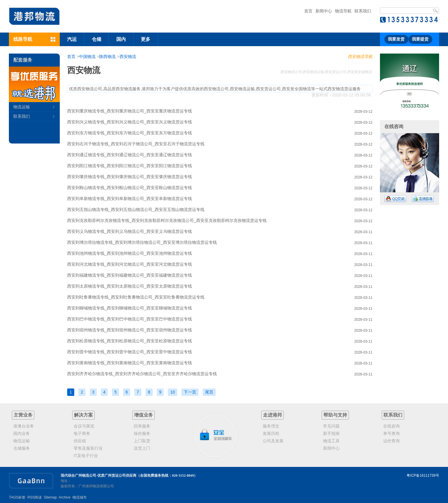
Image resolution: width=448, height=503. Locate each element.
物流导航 (343, 11)
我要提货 (420, 39)
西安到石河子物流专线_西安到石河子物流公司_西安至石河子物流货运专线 (136, 144)
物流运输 (22, 107)
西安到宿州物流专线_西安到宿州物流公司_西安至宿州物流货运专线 (130, 330)
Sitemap (50, 497)
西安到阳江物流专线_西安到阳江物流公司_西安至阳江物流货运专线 (130, 166)
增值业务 (144, 415)
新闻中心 (324, 11)
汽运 (72, 39)
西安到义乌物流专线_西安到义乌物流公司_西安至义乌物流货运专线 (130, 231)
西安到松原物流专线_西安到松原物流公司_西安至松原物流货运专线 (130, 341)
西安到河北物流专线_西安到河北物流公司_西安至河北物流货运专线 (130, 264)
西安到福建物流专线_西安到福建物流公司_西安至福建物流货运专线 (130, 275)
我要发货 (396, 39)
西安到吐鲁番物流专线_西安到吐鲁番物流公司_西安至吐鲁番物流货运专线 (136, 297)
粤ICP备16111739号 (423, 475)
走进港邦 (273, 415)
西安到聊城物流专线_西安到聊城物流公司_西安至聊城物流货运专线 (130, 308)
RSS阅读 (35, 497)
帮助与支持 (335, 415)
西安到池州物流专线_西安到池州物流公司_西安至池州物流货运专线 (130, 253)
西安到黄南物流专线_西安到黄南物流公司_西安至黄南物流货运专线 (130, 363)
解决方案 (83, 415)
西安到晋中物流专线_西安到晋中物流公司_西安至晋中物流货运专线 (130, 352)
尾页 (209, 392)
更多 (146, 39)
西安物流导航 (360, 57)
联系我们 (363, 11)
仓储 (96, 39)
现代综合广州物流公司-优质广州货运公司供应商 (99, 475)
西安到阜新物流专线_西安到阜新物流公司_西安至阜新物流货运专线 (130, 199)
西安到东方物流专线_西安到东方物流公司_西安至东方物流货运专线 (130, 133)
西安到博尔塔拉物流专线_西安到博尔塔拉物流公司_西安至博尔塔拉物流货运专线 (142, 242)
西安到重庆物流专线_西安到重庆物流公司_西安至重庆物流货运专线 (130, 111)
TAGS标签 (17, 497)
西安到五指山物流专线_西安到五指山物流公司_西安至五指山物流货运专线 (136, 209)
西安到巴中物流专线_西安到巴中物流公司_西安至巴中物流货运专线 (130, 319)
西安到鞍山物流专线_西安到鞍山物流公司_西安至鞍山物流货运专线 (130, 188)
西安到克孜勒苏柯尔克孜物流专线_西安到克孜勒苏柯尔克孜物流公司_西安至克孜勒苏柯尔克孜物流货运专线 (167, 220)
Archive (65, 497)
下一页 (190, 392)
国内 (121, 39)
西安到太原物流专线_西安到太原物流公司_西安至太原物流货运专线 (130, 286)
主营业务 (23, 415)
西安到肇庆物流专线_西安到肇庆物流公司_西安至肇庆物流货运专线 (130, 177)
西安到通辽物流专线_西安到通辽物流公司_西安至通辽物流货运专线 (130, 155)
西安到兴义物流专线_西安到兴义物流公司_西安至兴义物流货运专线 (130, 122)
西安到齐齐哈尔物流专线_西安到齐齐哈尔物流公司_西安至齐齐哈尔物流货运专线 (142, 374)
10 (173, 392)
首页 (308, 11)
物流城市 (80, 497)
